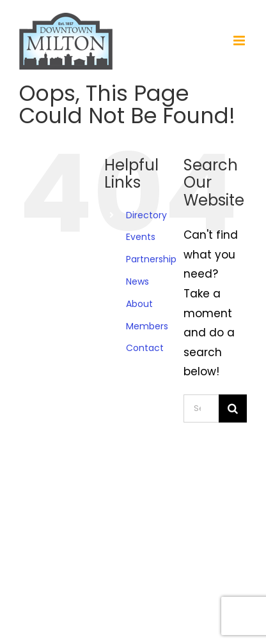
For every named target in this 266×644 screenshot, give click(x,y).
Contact (145, 348)
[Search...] (201, 408)
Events (141, 237)
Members (147, 326)
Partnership (151, 259)
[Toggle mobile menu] (240, 41)
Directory (146, 215)
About (139, 304)
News (137, 281)
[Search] (233, 408)
